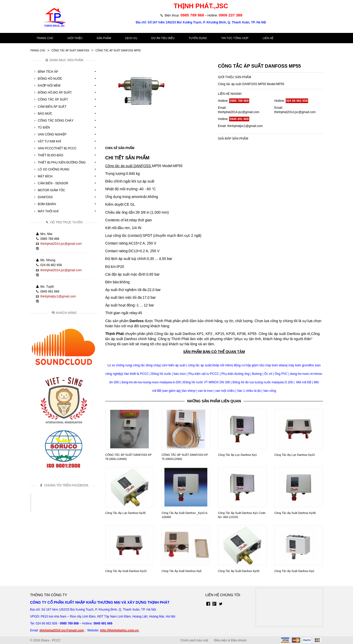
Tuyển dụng (198, 38)
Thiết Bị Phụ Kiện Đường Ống (59, 162)
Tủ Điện (41, 128)
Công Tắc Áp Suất (50, 99)
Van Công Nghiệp (50, 134)
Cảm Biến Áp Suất (50, 107)
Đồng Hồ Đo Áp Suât (52, 93)
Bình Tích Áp (45, 72)
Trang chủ (45, 38)
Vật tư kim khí (47, 141)
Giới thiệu (75, 38)
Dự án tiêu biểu (163, 38)
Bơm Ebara (44, 204)
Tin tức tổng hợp (235, 38)
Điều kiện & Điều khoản (230, 640)
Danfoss (43, 197)
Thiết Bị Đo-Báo (48, 155)
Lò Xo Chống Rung (51, 169)
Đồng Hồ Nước (47, 79)
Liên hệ (268, 38)
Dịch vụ (131, 38)
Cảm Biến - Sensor (50, 183)
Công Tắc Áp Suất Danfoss (70, 51)
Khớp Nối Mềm (47, 86)
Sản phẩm (104, 38)
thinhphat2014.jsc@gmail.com (61, 244)
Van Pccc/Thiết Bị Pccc (55, 148)
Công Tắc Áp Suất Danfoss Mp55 (118, 51)
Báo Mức (42, 114)
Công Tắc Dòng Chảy (53, 121)
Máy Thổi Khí (46, 211)
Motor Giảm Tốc (49, 190)
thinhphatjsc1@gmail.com (58, 296)
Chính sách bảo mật (194, 640)
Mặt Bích (43, 176)
